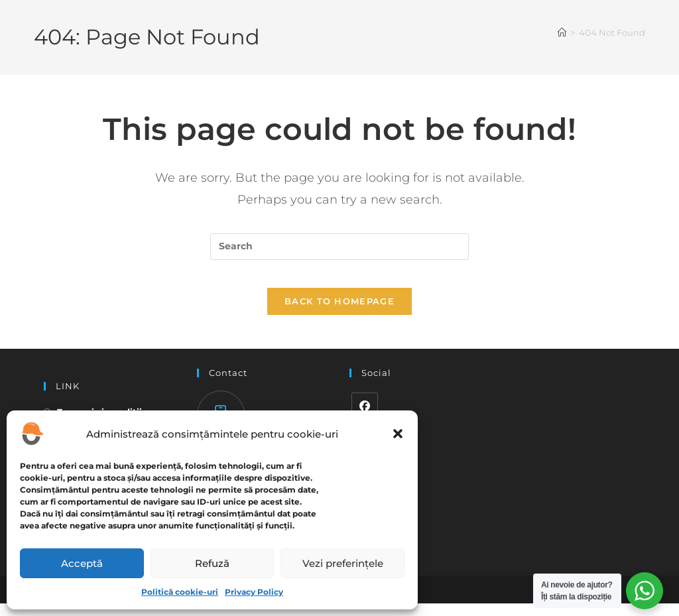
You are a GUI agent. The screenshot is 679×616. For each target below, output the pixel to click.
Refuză (212, 563)
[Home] (562, 32)
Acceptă (82, 563)
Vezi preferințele (343, 563)
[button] (398, 434)
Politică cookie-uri (180, 592)
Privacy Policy (254, 592)
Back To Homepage (339, 314)
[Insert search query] (339, 247)
